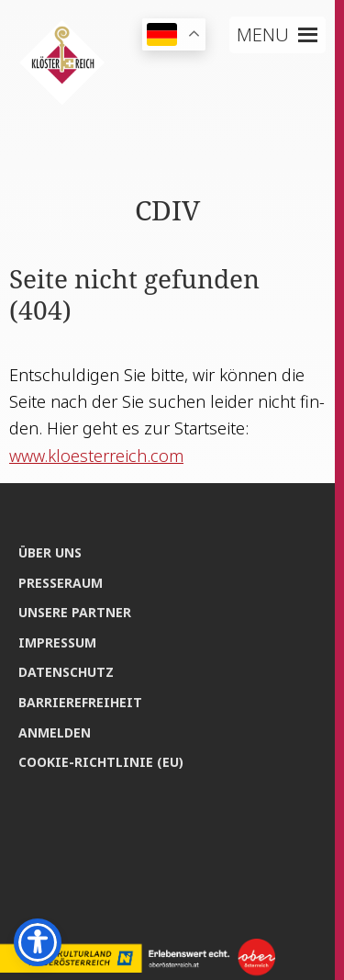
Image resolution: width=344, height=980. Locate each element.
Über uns (50, 552)
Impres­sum (57, 642)
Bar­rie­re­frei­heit (80, 702)
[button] (263, 35)
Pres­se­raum (61, 583)
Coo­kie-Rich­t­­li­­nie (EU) (101, 762)
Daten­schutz (66, 672)
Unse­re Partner (75, 612)
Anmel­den (55, 732)
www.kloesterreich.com (96, 456)
